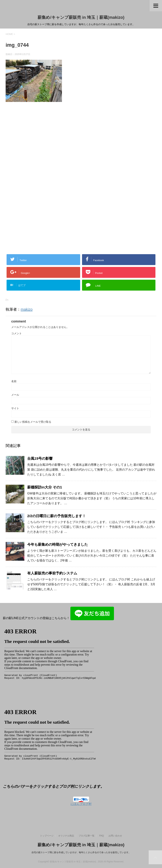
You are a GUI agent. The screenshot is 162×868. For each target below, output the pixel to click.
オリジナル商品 (66, 836)
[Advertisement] (37, 147)
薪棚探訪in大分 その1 (45, 487)
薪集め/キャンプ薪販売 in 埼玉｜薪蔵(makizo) (81, 17)
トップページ (47, 836)
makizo (27, 309)
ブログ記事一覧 (87, 836)
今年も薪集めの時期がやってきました (58, 544)
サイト (15, 408)
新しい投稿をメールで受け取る (33, 422)
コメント (17, 333)
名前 (14, 381)
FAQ (102, 836)
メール (15, 395)
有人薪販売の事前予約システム (52, 573)
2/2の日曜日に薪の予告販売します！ (57, 516)
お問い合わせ (115, 836)
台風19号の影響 (40, 458)
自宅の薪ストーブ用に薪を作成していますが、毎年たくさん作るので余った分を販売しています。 (81, 852)
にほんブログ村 (81, 804)
